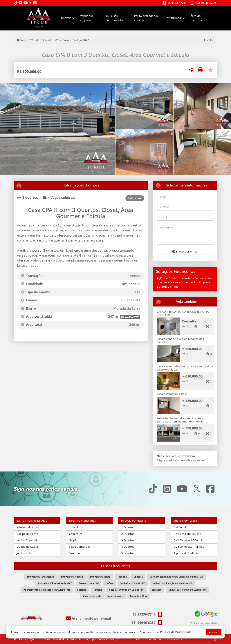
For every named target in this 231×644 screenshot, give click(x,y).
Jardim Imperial (27, 540)
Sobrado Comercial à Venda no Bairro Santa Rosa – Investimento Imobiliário (182, 420)
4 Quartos (128, 547)
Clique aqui (164, 460)
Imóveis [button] (66, 18)
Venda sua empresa (87, 18)
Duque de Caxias (27, 547)
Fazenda (74, 553)
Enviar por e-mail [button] (185, 251)
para (41, 577)
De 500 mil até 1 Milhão (189, 547)
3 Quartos (128, 540)
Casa (66, 40)
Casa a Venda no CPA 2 (172, 394)
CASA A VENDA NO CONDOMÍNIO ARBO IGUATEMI (183, 313)
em (55, 583)
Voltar (209, 40)
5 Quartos (128, 553)
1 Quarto (127, 527)
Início (22, 40)
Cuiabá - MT (51, 40)
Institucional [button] (174, 18)
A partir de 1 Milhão (186, 553)
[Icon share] (16, 3)
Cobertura (75, 534)
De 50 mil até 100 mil (187, 534)
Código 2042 (81, 40)
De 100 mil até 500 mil (188, 540)
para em (176, 577)
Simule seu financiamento (113, 18)
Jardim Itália (24, 553)
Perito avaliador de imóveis (146, 18)
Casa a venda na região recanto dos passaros (180, 340)
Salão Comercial (79, 547)
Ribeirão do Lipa (27, 527)
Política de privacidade (204, 623)
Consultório (76, 527)
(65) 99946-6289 (205, 3)
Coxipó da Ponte (27, 534)
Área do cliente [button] (195, 18)
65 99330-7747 (177, 3)
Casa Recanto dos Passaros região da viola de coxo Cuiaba (185, 368)
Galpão (74, 540)
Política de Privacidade (176, 632)
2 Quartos (128, 534)
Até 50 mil (180, 527)
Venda (35, 40)
